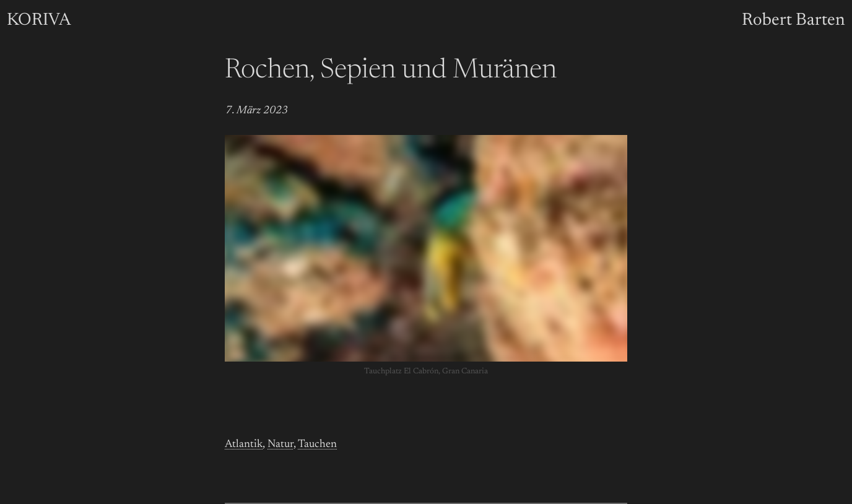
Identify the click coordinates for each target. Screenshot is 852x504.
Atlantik (244, 445)
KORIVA (39, 20)
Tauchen (317, 445)
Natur (280, 445)
